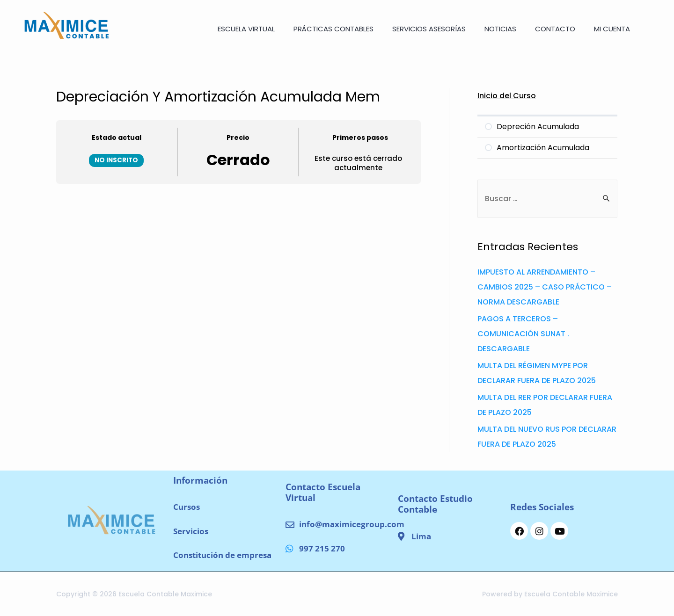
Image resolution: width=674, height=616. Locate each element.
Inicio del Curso (507, 96)
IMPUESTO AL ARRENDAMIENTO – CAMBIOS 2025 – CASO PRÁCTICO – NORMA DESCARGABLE (545, 287)
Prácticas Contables (333, 29)
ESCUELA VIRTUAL (246, 29)
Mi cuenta (612, 29)
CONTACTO (555, 29)
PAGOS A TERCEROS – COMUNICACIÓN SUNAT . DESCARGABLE (523, 334)
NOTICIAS (500, 29)
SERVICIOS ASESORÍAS (429, 29)
